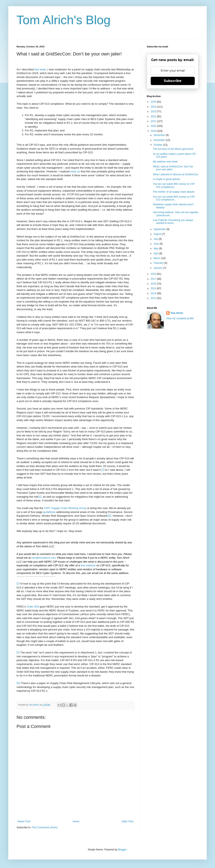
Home (76, 821)
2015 (154, 288)
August (158, 234)
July (156, 239)
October (158, 145)
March (157, 258)
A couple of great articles (167, 179)
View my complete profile (180, 318)
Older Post (127, 821)
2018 (154, 274)
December (160, 135)
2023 (154, 112)
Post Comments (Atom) (45, 827)
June (157, 244)
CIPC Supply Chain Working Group (65, 508)
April (156, 253)
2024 (154, 107)
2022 (154, 116)
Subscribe (173, 81)
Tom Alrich (177, 313)
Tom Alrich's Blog (64, 20)
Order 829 (33, 607)
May (156, 249)
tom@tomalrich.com (44, 558)
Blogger (122, 850)
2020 (154, 126)
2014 (154, 293)
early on (75, 171)
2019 (154, 131)
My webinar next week (165, 162)
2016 (154, 284)
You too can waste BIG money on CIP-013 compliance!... (174, 185)
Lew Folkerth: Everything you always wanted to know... (173, 222)
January (158, 268)
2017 (154, 279)
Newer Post (24, 821)
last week (40, 69)
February (159, 263)
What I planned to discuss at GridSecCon (176, 174)
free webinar (88, 565)
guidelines (49, 512)
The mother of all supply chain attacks (174, 192)
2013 (154, 298)
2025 (154, 102)
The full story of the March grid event (173, 149)
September (160, 229)
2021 (154, 121)
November (160, 140)
